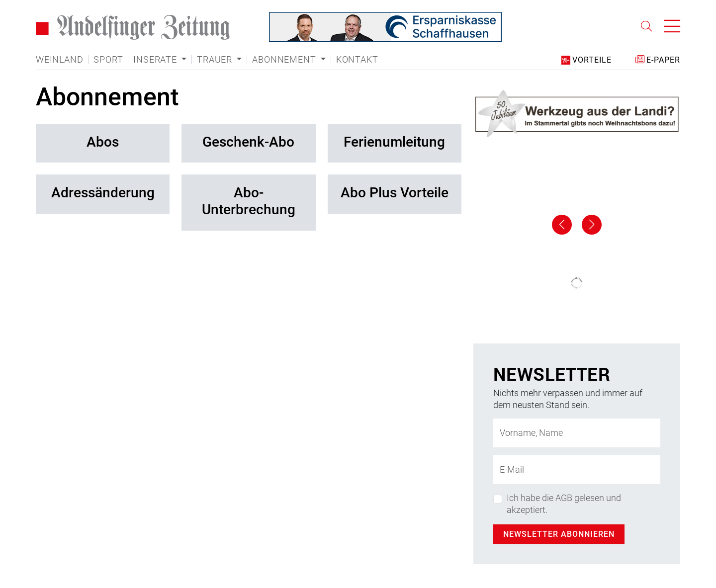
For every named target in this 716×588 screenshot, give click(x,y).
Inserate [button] (156, 60)
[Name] (577, 433)
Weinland (59, 60)
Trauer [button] (216, 60)
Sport (108, 60)
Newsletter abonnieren (559, 534)
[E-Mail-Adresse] (577, 470)
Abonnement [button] (285, 60)
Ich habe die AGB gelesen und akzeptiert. (564, 504)
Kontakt (357, 60)
